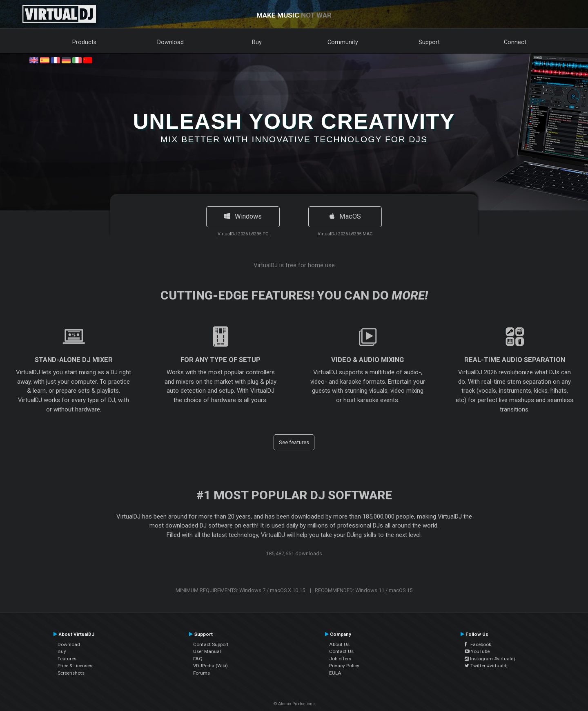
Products (84, 42)
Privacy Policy (344, 666)
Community (343, 42)
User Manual (207, 651)
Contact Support (211, 644)
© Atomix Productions (294, 704)
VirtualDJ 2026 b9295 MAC (345, 234)
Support (429, 42)
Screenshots (71, 673)
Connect (515, 42)
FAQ (198, 659)
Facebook (478, 644)
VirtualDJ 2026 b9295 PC (243, 234)
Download (170, 42)
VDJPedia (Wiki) (210, 666)
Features (67, 659)
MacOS (345, 216)
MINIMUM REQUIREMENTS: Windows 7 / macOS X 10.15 (240, 590)
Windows (243, 216)
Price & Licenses (75, 666)
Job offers (340, 659)
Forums (202, 673)
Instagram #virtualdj (490, 659)
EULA (335, 673)
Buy (257, 42)
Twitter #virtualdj (486, 666)
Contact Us (341, 651)
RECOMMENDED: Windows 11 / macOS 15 (364, 590)
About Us (339, 644)
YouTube (477, 651)
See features (294, 442)
